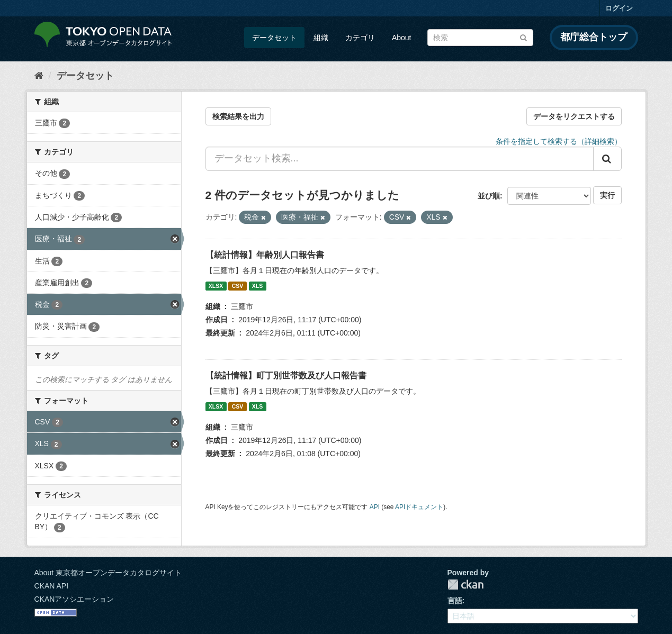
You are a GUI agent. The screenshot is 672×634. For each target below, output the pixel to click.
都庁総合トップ (594, 37)
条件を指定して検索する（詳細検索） (559, 141)
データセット (274, 38)
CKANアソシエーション (74, 599)
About (402, 38)
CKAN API (52, 586)
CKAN (465, 585)
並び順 (489, 196)
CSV (238, 286)
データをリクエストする (574, 116)
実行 (607, 195)
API (375, 507)
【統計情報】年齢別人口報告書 (265, 255)
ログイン (619, 8)
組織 (321, 38)
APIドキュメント (419, 507)
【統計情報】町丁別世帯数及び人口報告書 (286, 375)
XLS (257, 286)
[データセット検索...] (400, 159)
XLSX (216, 286)
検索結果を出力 (238, 116)
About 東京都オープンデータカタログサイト (108, 573)
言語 (455, 601)
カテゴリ (360, 38)
